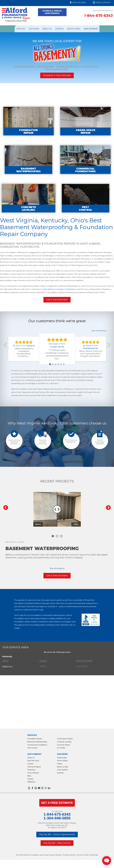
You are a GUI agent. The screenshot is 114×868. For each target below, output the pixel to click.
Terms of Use (83, 855)
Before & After (63, 767)
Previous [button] (7, 355)
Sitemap (94, 855)
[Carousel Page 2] (57, 536)
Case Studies (62, 770)
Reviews (60, 773)
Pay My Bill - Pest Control (57, 843)
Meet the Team (33, 761)
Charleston (71, 300)
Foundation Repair (35, 739)
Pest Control (32, 748)
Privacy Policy (69, 855)
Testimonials (62, 758)
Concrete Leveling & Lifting (56, 69)
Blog (29, 776)
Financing (31, 770)
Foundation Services (89, 66)
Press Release (33, 773)
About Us (47, 29)
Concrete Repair (64, 745)
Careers (59, 29)
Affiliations (31, 782)
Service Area (78, 2)
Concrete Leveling (64, 742)
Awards (30, 779)
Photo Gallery (62, 761)
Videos (60, 764)
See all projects (57, 568)
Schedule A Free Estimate (57, 75)
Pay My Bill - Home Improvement (57, 834)
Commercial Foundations (37, 745)
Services (21, 29)
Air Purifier (61, 748)
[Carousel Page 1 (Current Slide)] (53, 536)
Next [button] (107, 355)
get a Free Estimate (57, 803)
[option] (57, 59)
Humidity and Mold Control (67, 66)
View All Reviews (99, 341)
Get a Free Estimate (57, 310)
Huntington (60, 300)
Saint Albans (48, 300)
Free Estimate (102, 2)
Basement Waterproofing (25, 66)
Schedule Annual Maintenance (52, 12)
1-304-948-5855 (57, 818)
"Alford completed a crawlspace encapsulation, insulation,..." (24, 363)
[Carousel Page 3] (61, 536)
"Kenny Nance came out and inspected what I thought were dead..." (90, 364)
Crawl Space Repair (46, 66)
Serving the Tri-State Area (103, 10)
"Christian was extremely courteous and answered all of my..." (57, 365)
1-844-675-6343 (99, 16)
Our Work (34, 29)
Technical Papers (34, 767)
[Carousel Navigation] (57, 508)
